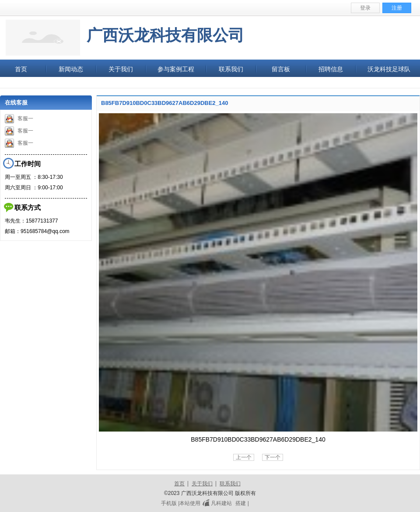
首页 (179, 484)
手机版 (169, 503)
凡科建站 (216, 503)
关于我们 (202, 484)
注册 (397, 8)
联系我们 (230, 484)
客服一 (19, 118)
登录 (365, 8)
